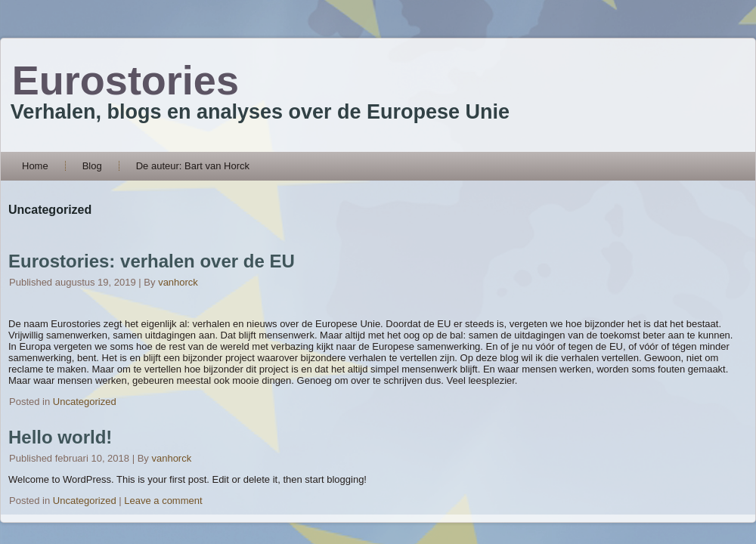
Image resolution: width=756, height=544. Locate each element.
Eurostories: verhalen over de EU (152, 261)
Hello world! (60, 437)
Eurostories (125, 80)
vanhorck (178, 282)
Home (35, 166)
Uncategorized (85, 402)
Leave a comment (163, 501)
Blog (92, 166)
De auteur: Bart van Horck (193, 166)
